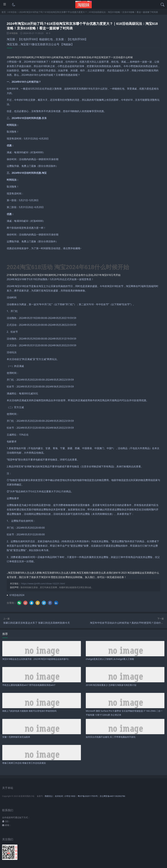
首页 (4, 12)
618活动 (13, 12)
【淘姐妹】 (67, 44)
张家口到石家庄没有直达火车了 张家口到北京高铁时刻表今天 (37, 623)
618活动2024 (17, 595)
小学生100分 (70, 796)
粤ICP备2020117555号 (88, 796)
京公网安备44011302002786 (112, 796)
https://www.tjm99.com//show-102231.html (43, 583)
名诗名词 (59, 796)
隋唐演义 (49, 796)
